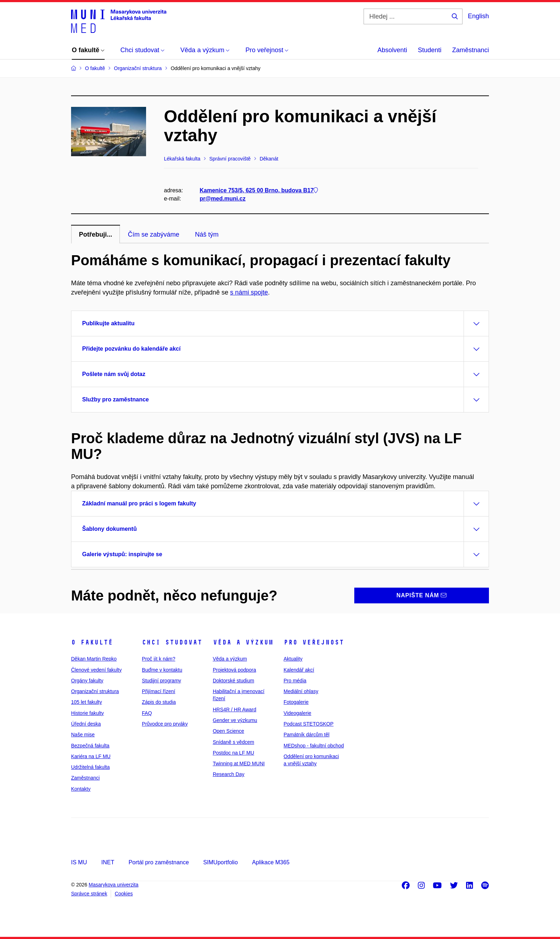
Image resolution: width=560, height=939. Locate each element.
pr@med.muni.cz (223, 199)
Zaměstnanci (471, 50)
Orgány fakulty (87, 681)
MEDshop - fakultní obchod (314, 746)
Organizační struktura (95, 691)
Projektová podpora (234, 670)
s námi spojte (249, 292)
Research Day (229, 774)
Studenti (430, 50)
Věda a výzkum (243, 642)
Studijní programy (161, 681)
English (478, 16)
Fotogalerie (296, 702)
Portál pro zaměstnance (159, 862)
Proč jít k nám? (158, 659)
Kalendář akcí (299, 670)
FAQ (147, 713)
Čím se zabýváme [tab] (154, 234)
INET (107, 862)
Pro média (295, 681)
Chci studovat (172, 642)
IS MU (79, 862)
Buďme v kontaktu (162, 670)
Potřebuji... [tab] (96, 234)
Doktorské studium (234, 681)
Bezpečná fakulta (90, 746)
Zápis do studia (159, 702)
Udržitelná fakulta (90, 767)
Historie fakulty (87, 713)
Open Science (229, 731)
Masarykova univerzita (113, 885)
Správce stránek (89, 894)
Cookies (124, 894)
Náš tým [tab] (207, 234)
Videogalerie (297, 713)
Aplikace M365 (271, 862)
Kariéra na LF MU (91, 756)
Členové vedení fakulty (96, 670)
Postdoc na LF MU (234, 753)
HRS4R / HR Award (235, 710)
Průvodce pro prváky (165, 724)
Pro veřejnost (314, 642)
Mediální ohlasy (301, 691)
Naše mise (83, 735)
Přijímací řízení (158, 691)
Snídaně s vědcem (234, 742)
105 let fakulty (86, 702)
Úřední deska (86, 724)
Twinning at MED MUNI (239, 763)
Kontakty (81, 789)
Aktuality (293, 659)
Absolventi (392, 50)
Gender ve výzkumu (235, 720)
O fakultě (92, 642)
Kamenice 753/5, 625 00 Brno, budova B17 (259, 190)
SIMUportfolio (221, 862)
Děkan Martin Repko (94, 659)
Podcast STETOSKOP (309, 724)
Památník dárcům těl (306, 735)
